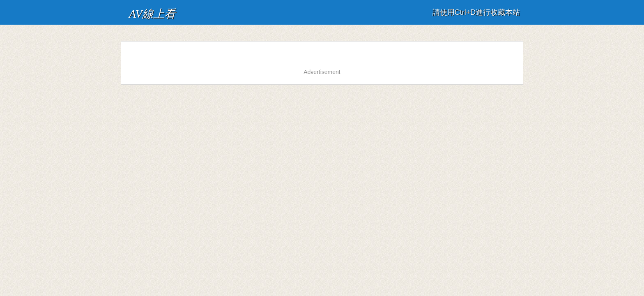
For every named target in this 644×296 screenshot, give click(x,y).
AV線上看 (142, 10)
